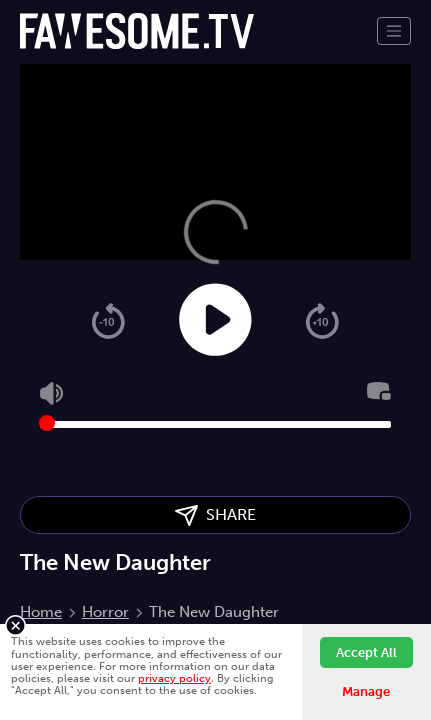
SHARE (215, 515)
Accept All (366, 652)
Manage (366, 691)
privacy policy (174, 678)
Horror (105, 612)
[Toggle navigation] (394, 31)
